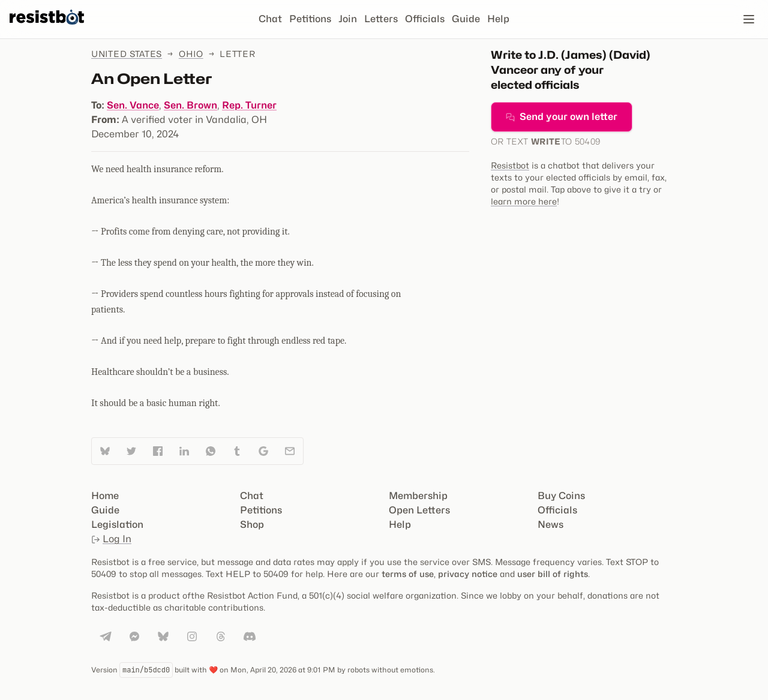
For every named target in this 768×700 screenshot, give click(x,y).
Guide (466, 19)
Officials (425, 19)
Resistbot (510, 165)
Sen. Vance (133, 105)
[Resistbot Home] (47, 29)
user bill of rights (553, 574)
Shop (252, 525)
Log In (111, 539)
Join (348, 19)
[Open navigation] (749, 19)
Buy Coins (561, 496)
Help (498, 19)
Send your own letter (562, 117)
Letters (381, 19)
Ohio (191, 54)
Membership (418, 496)
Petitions (310, 19)
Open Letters (419, 510)
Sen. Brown (190, 105)
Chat (270, 19)
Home (105, 496)
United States (127, 54)
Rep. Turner (249, 105)
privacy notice (468, 574)
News (550, 525)
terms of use (408, 574)
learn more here (524, 201)
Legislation (117, 525)
